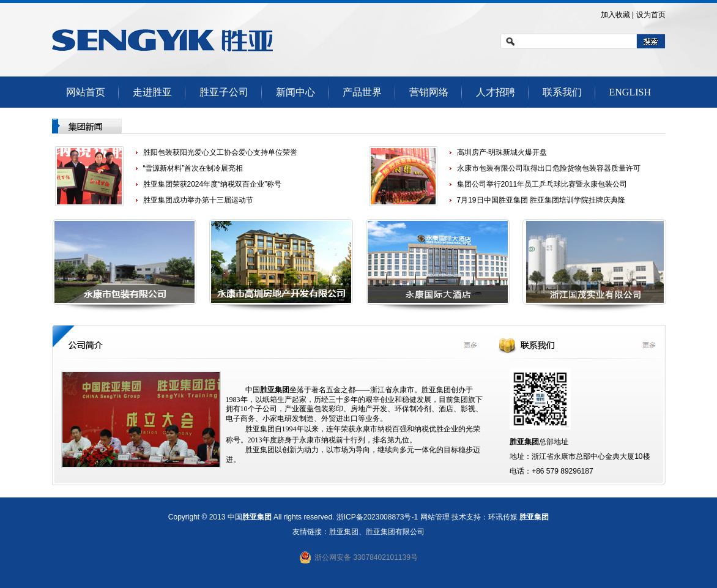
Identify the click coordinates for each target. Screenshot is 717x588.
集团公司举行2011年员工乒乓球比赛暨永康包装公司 (542, 184)
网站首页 (86, 92)
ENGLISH (630, 92)
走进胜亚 (152, 92)
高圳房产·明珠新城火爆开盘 (502, 152)
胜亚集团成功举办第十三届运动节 (198, 200)
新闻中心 (295, 92)
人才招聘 (496, 92)
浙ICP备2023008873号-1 (377, 517)
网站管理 (435, 517)
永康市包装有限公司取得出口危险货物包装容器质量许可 (549, 168)
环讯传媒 (503, 517)
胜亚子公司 (224, 92)
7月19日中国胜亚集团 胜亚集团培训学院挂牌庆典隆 (541, 200)
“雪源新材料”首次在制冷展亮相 (193, 168)
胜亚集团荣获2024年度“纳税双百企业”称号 (213, 184)
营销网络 (429, 92)
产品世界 (362, 92)
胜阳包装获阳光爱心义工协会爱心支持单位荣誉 (220, 152)
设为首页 (651, 15)
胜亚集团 (534, 517)
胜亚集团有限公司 (395, 532)
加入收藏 (615, 15)
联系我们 (562, 92)
